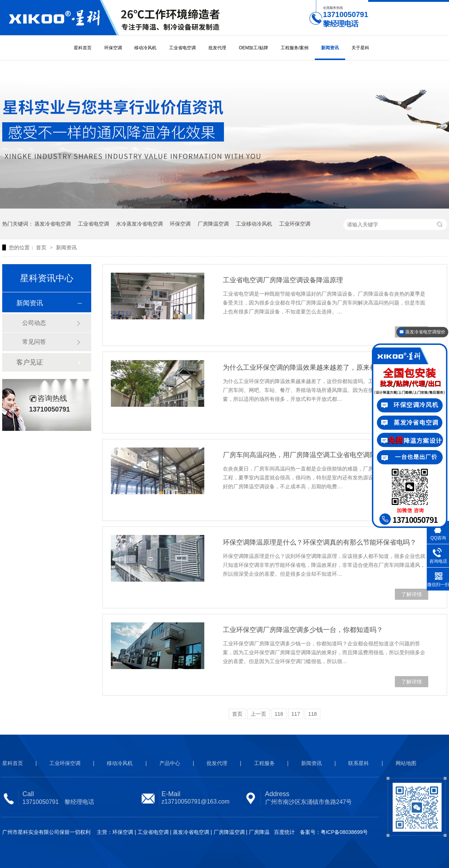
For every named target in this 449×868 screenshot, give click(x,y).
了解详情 (412, 594)
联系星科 (359, 763)
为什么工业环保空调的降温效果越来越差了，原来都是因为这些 (316, 368)
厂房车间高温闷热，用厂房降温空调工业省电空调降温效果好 (313, 455)
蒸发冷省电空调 (53, 224)
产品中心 (170, 763)
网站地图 (406, 763)
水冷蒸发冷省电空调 (139, 224)
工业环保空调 (295, 224)
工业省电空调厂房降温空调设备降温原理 (283, 280)
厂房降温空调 (213, 224)
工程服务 (264, 763)
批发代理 (217, 48)
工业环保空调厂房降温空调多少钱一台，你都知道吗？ (303, 630)
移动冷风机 (145, 48)
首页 (42, 247)
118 (312, 714)
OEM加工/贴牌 (253, 48)
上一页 (258, 714)
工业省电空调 (182, 48)
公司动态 (34, 323)
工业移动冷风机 (254, 224)
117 (296, 714)
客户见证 (30, 362)
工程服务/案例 (295, 48)
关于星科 (360, 48)
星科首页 (83, 48)
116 (279, 714)
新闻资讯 (330, 48)
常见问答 (34, 342)
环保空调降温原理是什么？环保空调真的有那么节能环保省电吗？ (320, 542)
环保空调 (113, 48)
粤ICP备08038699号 (344, 832)
